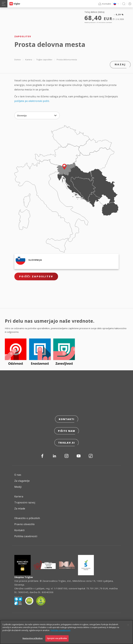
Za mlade (20, 509)
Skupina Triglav (24, 577)
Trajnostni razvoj (25, 502)
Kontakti (67, 419)
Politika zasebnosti (26, 536)
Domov (18, 60)
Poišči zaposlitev (36, 276)
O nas (18, 475)
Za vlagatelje (22, 481)
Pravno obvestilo (25, 524)
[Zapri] (128, 628)
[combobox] (37, 115)
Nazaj (120, 64)
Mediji (18, 487)
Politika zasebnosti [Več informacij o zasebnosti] (61, 633)
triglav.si (66, 443)
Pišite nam (67, 431)
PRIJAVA (129, 4)
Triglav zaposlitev (44, 60)
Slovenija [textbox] (22, 116)
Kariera (29, 60)
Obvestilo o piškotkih (27, 518)
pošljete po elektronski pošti (32, 101)
